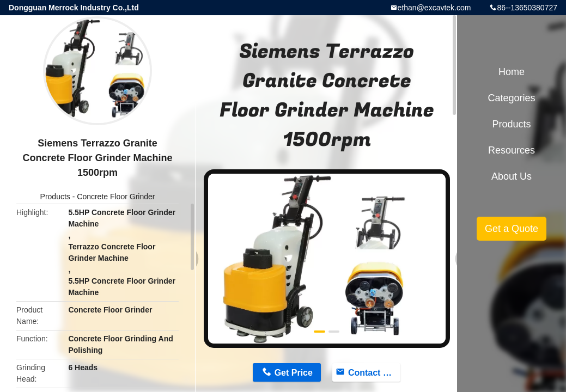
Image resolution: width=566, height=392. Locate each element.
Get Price (294, 373)
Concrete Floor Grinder (116, 197)
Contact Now (374, 373)
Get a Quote (512, 229)
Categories (511, 98)
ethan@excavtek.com (434, 8)
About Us (512, 176)
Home (512, 72)
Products (55, 197)
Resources (512, 150)
